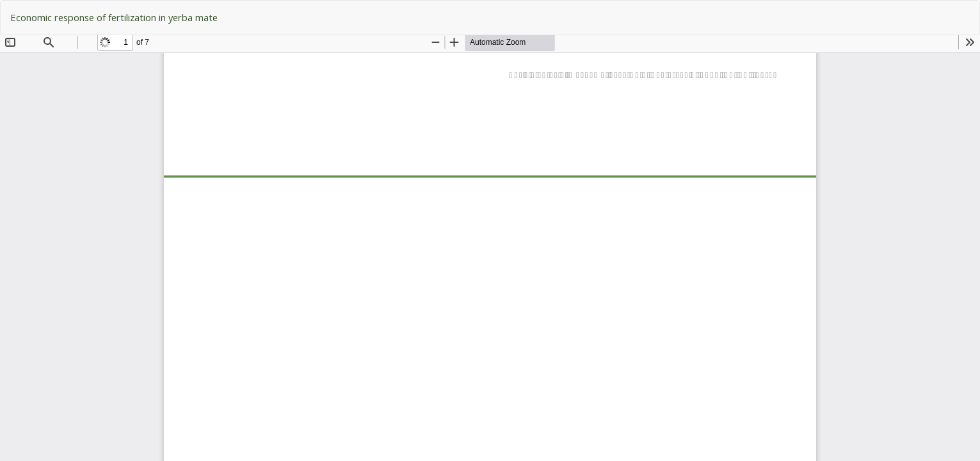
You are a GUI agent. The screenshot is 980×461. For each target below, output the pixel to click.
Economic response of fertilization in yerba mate (114, 17)
